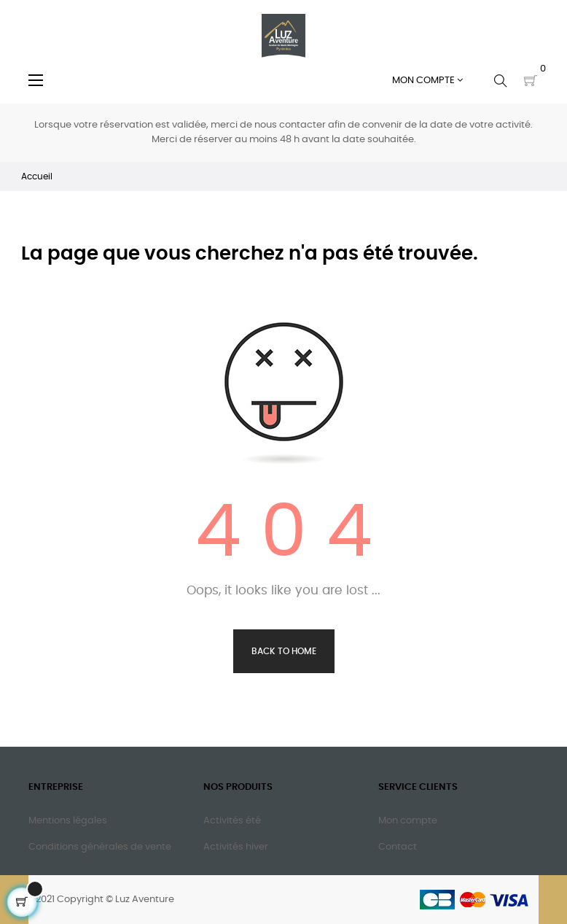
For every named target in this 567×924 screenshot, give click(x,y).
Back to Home (284, 651)
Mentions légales (68, 821)
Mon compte (408, 821)
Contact (398, 847)
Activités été (232, 821)
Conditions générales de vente (100, 847)
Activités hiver (236, 847)
